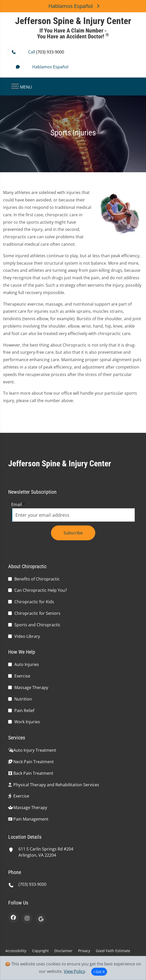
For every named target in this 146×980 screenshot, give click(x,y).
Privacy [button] (84, 951)
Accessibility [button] (16, 951)
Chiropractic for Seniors (37, 613)
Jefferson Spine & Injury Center (60, 464)
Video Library (27, 636)
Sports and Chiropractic (37, 625)
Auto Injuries (27, 664)
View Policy (74, 971)
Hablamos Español (73, 6)
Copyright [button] (40, 951)
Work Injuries (27, 722)
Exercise (22, 676)
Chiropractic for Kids (34, 602)
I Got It (99, 972)
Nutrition (23, 699)
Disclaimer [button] (63, 951)
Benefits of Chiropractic (37, 579)
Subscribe (73, 533)
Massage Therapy (31, 687)
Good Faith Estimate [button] (113, 951)
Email (18, 504)
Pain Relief (24, 710)
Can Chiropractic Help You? (41, 590)
